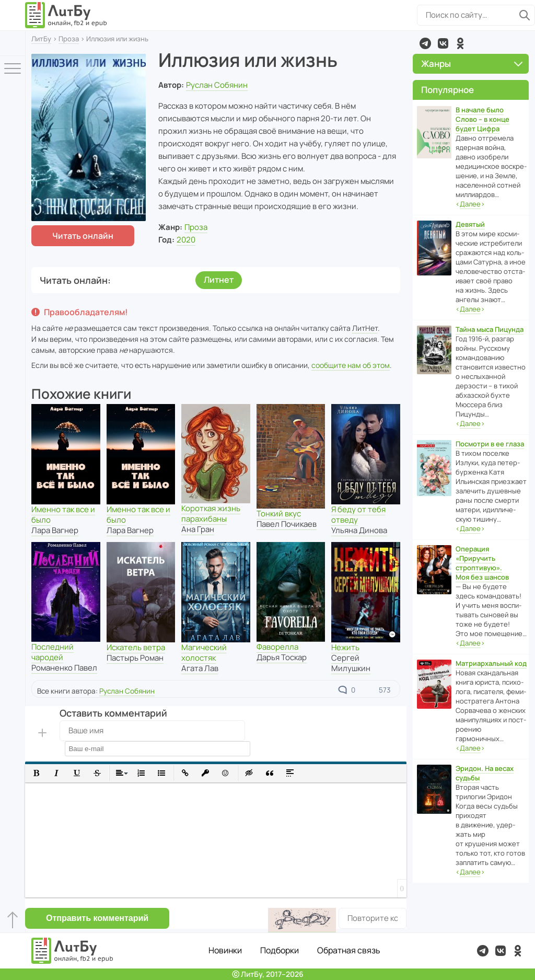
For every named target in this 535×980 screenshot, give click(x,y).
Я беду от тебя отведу (358, 515)
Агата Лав (200, 668)
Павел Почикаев (287, 524)
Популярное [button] (447, 90)
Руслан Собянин (217, 85)
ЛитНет (365, 328)
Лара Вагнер (55, 530)
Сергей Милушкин (351, 663)
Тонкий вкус (279, 514)
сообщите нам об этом (351, 365)
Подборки (280, 950)
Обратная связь (349, 950)
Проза (69, 39)
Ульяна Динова (359, 530)
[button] (36, 773)
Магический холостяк (204, 653)
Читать (83, 236)
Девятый (470, 224)
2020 (186, 240)
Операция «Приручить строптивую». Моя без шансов (482, 563)
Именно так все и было (63, 515)
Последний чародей (53, 652)
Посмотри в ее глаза (490, 444)
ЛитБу (41, 39)
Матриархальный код (491, 663)
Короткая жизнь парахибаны (211, 514)
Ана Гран (198, 529)
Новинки (225, 950)
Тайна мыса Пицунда (490, 329)
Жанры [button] (472, 64)
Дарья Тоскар (282, 657)
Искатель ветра (136, 647)
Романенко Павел (64, 668)
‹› (470, 204)
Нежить (345, 647)
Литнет (219, 280)
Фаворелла (277, 647)
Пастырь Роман (135, 658)
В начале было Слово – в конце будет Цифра (482, 119)
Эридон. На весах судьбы (485, 773)
